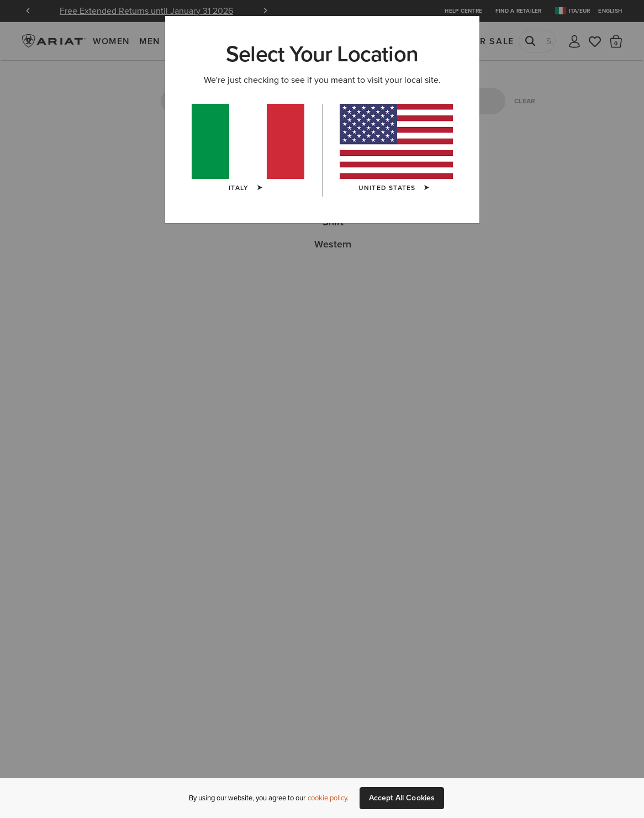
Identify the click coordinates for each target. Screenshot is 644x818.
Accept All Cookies (402, 798)
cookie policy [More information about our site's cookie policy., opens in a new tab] (327, 798)
